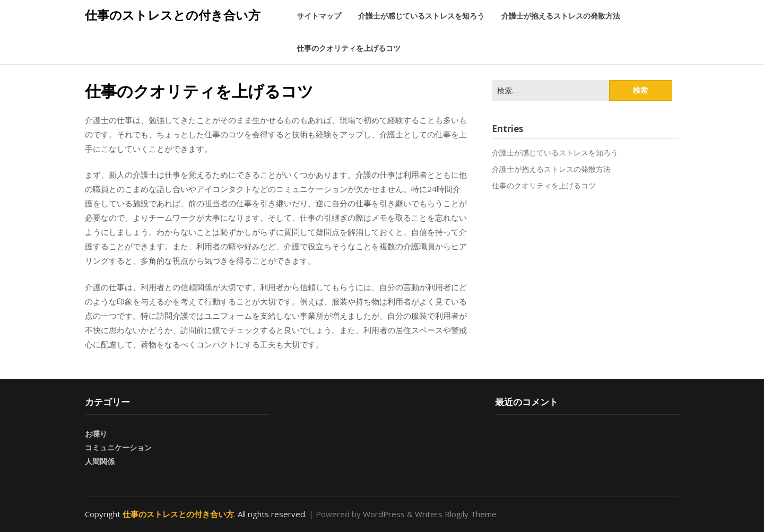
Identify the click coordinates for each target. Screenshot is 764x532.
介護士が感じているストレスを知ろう (421, 16)
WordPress (384, 514)
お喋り (96, 434)
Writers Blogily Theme (456, 514)
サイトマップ (319, 16)
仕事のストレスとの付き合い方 (173, 15)
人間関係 (100, 461)
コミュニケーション (118, 447)
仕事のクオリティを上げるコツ (349, 48)
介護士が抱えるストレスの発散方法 (561, 16)
